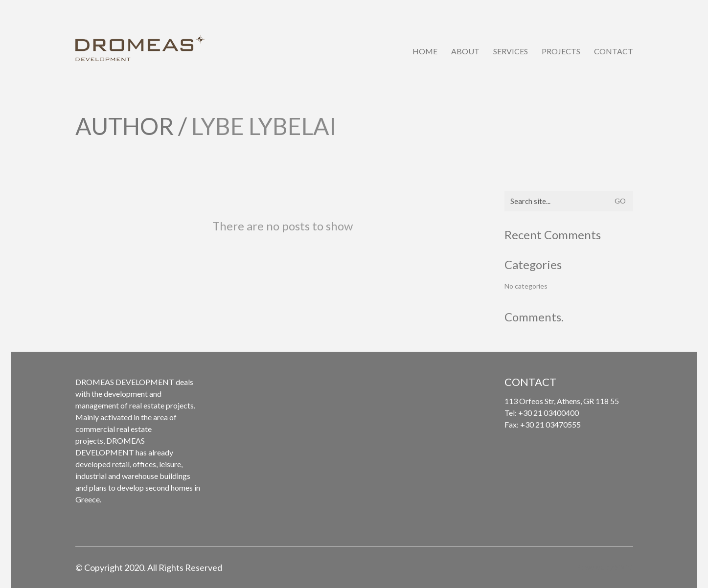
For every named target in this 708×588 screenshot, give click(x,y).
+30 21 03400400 (548, 413)
